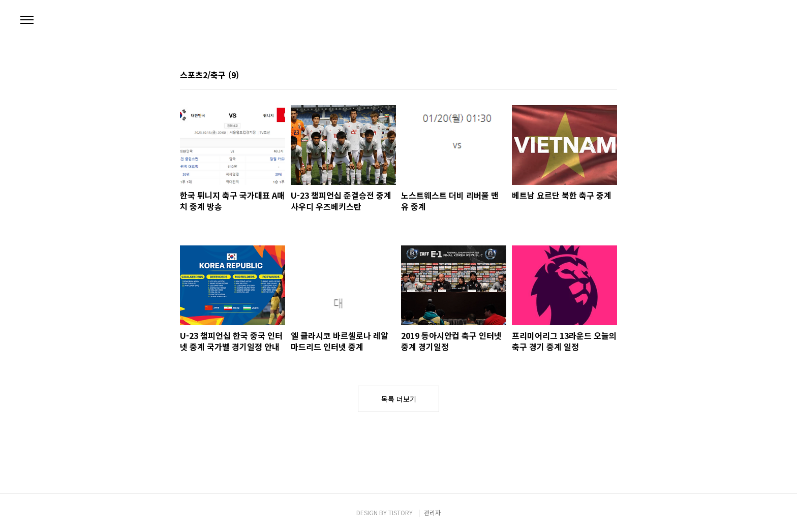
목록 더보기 (399, 399)
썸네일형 (597, 76)
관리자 (432, 512)
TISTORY (401, 512)
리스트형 (611, 76)
